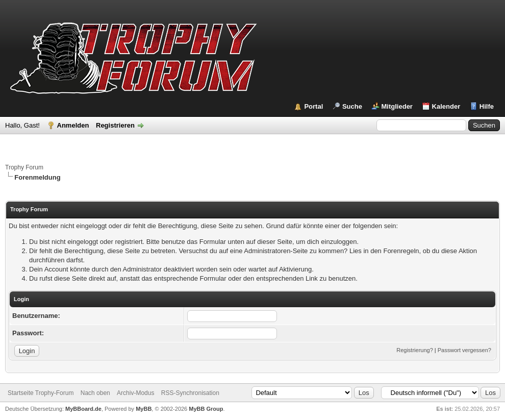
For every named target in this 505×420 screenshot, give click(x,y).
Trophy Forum (24, 167)
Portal (313, 106)
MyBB (144, 409)
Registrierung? (415, 350)
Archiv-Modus (135, 393)
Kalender (446, 106)
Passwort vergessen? (464, 350)
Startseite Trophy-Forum (41, 393)
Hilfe (487, 106)
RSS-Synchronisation (190, 393)
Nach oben (95, 393)
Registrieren (115, 125)
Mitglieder (397, 106)
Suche (352, 106)
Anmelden (73, 125)
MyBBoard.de (83, 409)
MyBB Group (206, 409)
